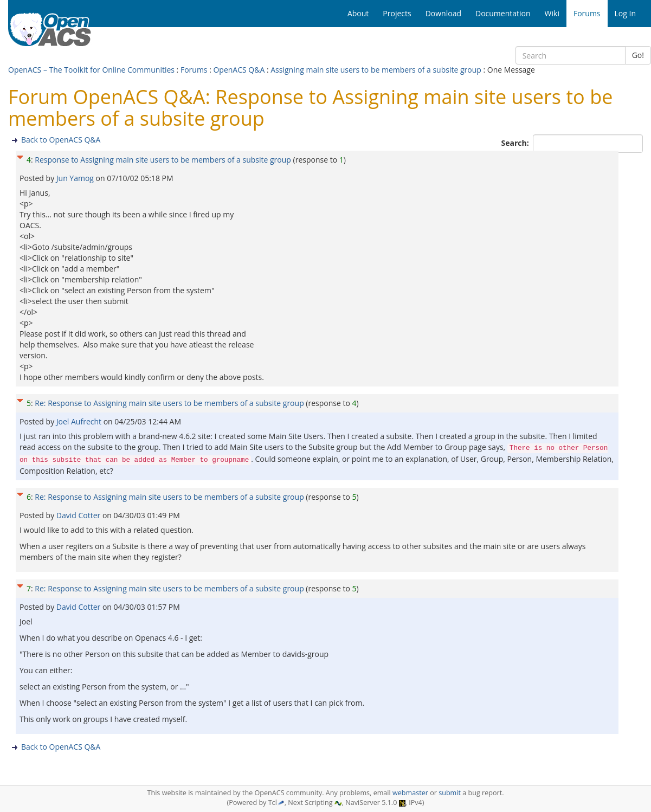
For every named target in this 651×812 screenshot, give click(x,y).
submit (450, 793)
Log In (625, 13)
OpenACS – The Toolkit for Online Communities (91, 70)
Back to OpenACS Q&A (61, 140)
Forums (194, 70)
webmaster (410, 793)
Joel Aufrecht (80, 421)
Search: (516, 143)
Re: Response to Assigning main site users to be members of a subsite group (169, 403)
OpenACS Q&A (239, 70)
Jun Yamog (76, 178)
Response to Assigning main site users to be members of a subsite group (163, 160)
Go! (638, 55)
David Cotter (79, 515)
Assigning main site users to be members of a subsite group (376, 70)
